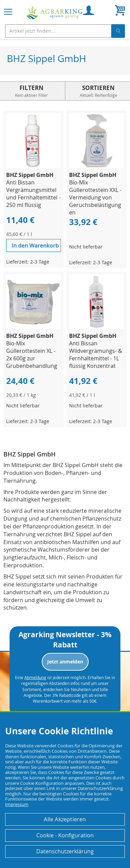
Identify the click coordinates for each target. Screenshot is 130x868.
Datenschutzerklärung (65, 851)
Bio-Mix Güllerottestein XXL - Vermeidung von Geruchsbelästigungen (95, 197)
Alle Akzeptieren (65, 819)
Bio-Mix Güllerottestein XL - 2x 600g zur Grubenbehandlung (32, 355)
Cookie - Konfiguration (65, 835)
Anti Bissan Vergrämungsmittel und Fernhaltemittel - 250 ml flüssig (33, 194)
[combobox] (65, 31)
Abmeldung (35, 677)
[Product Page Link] (34, 166)
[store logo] (55, 13)
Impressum (17, 804)
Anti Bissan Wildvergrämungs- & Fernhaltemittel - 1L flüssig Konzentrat (96, 355)
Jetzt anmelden (65, 662)
